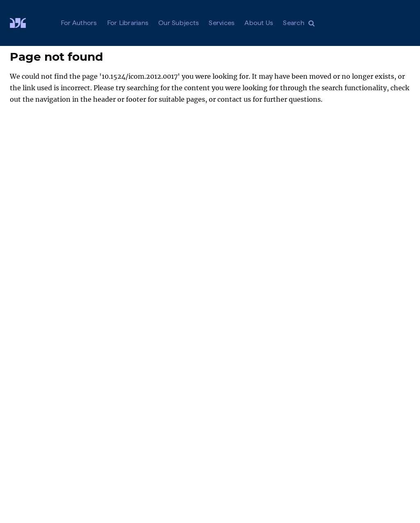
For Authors (79, 23)
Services (222, 23)
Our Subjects (179, 23)
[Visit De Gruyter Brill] (24, 23)
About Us (259, 23)
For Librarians (128, 23)
